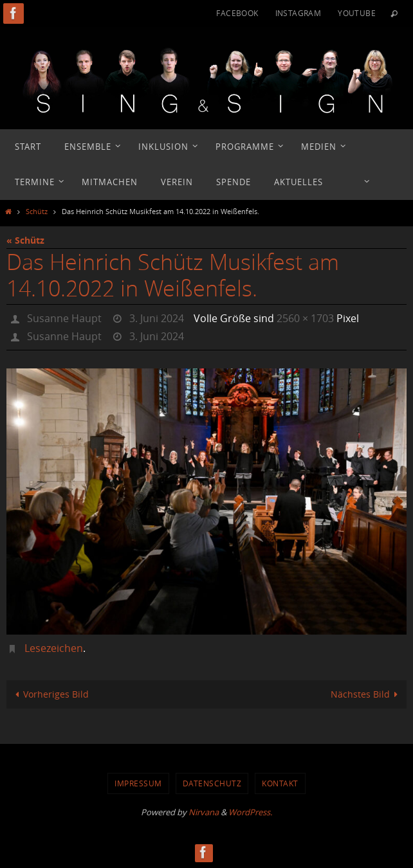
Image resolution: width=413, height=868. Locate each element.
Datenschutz (212, 783)
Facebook (237, 13)
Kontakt (280, 783)
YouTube (357, 13)
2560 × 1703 (305, 318)
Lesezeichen (54, 648)
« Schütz (25, 240)
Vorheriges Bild (50, 694)
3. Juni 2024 (157, 318)
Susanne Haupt (64, 318)
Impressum (138, 783)
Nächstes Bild (367, 694)
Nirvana (204, 812)
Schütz (37, 211)
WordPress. (250, 812)
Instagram (298, 13)
